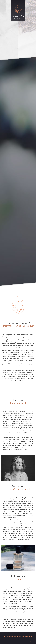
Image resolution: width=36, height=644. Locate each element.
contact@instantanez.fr (18, 628)
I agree (31, 641)
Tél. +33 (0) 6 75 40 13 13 (22, 626)
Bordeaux (11, 626)
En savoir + (12, 499)
